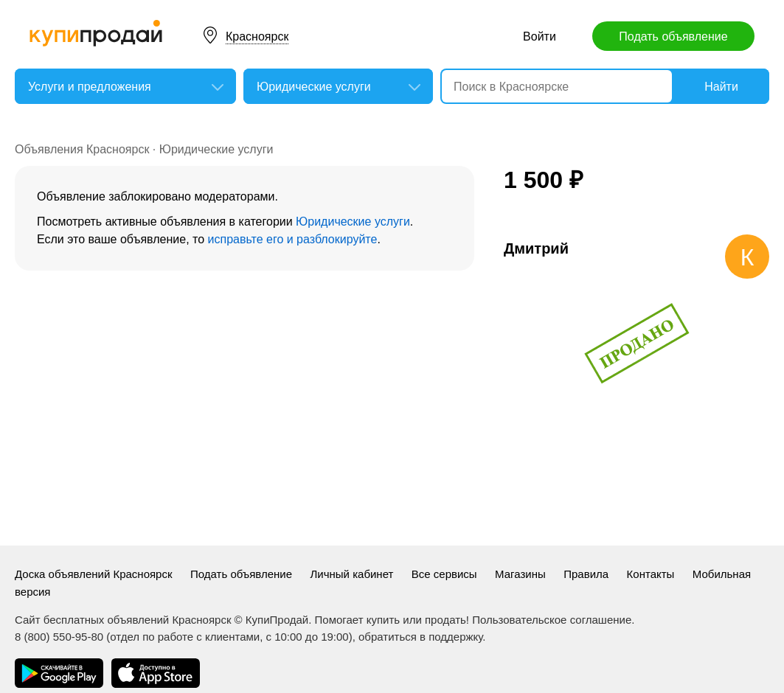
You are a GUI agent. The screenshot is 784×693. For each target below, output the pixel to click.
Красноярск (257, 36)
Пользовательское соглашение (552, 620)
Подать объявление (673, 36)
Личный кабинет (352, 574)
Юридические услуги (216, 149)
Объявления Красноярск (82, 149)
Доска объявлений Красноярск (94, 574)
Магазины (520, 574)
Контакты (651, 574)
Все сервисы (444, 574)
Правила (586, 574)
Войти (540, 36)
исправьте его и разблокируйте (293, 239)
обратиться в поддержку (420, 637)
